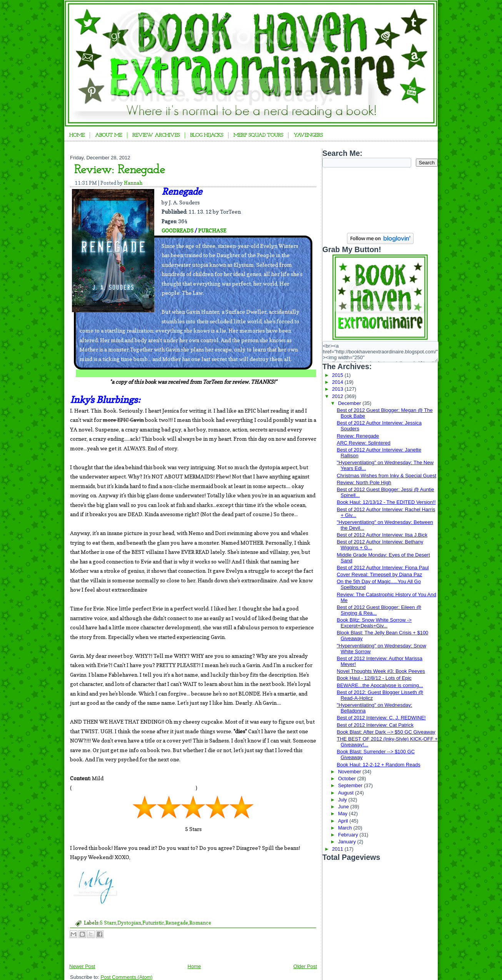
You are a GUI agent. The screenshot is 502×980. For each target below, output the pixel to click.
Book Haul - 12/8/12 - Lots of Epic (374, 678)
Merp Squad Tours (258, 135)
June (344, 807)
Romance (200, 923)
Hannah (133, 183)
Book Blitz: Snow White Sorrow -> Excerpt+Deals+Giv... (374, 623)
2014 (338, 382)
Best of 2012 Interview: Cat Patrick (375, 725)
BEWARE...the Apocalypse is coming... (380, 685)
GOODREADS (178, 230)
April (344, 821)
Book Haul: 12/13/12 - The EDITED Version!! (386, 502)
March (346, 828)
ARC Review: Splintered (363, 443)
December (350, 403)
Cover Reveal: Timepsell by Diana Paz (379, 574)
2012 (338, 396)
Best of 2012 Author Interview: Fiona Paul (383, 568)
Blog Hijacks (207, 135)
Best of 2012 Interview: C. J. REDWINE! (381, 718)
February (349, 835)
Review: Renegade (120, 170)
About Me (108, 135)
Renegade (177, 923)
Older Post (305, 966)
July (343, 800)
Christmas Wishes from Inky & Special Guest (386, 476)
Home (77, 135)
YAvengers (308, 135)
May (344, 814)
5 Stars (108, 923)
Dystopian (129, 923)
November (350, 772)
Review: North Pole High (364, 482)
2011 (338, 849)
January (348, 842)
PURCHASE (212, 230)
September (351, 785)
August (347, 793)
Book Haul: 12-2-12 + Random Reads (378, 765)
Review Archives (156, 135)
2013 (338, 389)
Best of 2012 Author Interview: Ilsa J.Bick (382, 535)
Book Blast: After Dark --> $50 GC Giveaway (386, 732)
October (348, 778)
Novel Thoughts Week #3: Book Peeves (381, 671)
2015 (338, 375)
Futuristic (153, 923)
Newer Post (82, 966)
